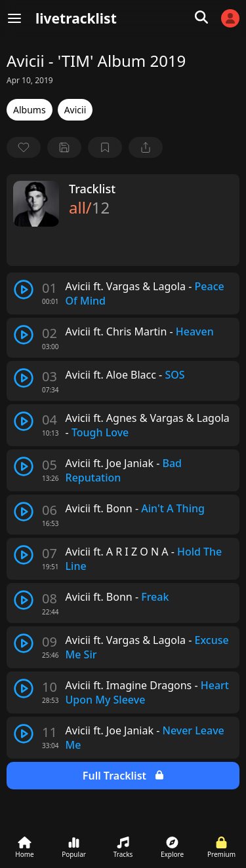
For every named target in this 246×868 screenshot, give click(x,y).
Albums (30, 110)
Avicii (75, 110)
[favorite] (24, 147)
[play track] (24, 290)
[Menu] (14, 18)
